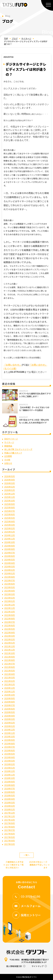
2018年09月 (10, 782)
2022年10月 (10, 612)
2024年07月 (10, 553)
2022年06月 (10, 625)
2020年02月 (10, 723)
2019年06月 (10, 750)
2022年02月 (10, 639)
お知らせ (8, 463)
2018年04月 (10, 799)
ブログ (15, 39)
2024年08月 (10, 549)
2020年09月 (10, 698)
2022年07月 (10, 622)
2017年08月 (10, 827)
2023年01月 (10, 601)
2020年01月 (10, 726)
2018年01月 (10, 809)
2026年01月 (10, 490)
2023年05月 (10, 587)
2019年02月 (10, 764)
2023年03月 (10, 594)
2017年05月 (10, 837)
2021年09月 (10, 657)
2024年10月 (10, 542)
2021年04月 (10, 674)
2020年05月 (10, 712)
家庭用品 (8, 446)
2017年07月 (10, 830)
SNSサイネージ (11, 439)
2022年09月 (10, 615)
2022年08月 (10, 619)
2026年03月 (10, 483)
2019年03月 (10, 761)
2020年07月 (10, 705)
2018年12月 (10, 771)
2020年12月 (10, 688)
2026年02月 (10, 487)
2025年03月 (10, 525)
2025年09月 (10, 504)
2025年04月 (10, 521)
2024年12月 (10, 535)
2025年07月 (10, 511)
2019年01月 (10, 768)
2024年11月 (10, 539)
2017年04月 (10, 841)
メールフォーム (26, 906)
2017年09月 (10, 823)
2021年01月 (10, 684)
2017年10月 (10, 820)
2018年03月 (10, 803)
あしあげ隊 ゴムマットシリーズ (18, 449)
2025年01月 (10, 532)
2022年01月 (10, 643)
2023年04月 (10, 591)
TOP (6, 39)
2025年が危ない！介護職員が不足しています (39, 865)
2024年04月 (10, 563)
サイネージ (26, 39)
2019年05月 (10, 754)
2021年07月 (10, 664)
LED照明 (8, 456)
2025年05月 (10, 518)
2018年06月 (10, 792)
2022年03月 (10, 636)
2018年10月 (10, 778)
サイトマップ (38, 966)
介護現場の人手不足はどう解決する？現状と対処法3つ (13, 865)
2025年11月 (10, 497)
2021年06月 (10, 667)
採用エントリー (27, 915)
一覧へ (27, 855)
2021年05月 (10, 671)
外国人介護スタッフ (13, 453)
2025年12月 (10, 494)
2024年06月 (10, 556)
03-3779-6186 (26, 897)
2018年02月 (10, 806)
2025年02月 (10, 528)
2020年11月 (10, 691)
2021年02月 (10, 681)
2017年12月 (10, 813)
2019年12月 (10, 730)
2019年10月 (10, 736)
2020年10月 (10, 695)
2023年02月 (10, 598)
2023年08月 (10, 577)
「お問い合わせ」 (13, 365)
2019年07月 (10, 747)
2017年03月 (10, 844)
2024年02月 (10, 570)
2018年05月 (10, 795)
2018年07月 (10, 789)
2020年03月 (10, 719)
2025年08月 (10, 507)
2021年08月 (10, 660)
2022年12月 (10, 605)
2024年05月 (10, 560)
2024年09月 (10, 546)
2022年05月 (10, 629)
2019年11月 (10, 733)
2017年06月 (10, 834)
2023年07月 (10, 580)
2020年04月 (10, 716)
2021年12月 (10, 646)
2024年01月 (10, 573)
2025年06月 (10, 514)
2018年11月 (10, 775)
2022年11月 (10, 608)
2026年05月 (10, 476)
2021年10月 (10, 653)
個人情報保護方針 (14, 966)
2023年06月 (10, 584)
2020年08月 (10, 702)
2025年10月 (10, 501)
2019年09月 (10, 740)
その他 (7, 460)
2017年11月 (10, 816)
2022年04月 (10, 632)
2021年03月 (10, 678)
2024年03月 (10, 566)
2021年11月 (10, 650)
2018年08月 (10, 785)
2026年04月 (10, 480)
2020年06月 (10, 709)
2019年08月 (10, 744)
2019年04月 (10, 757)
